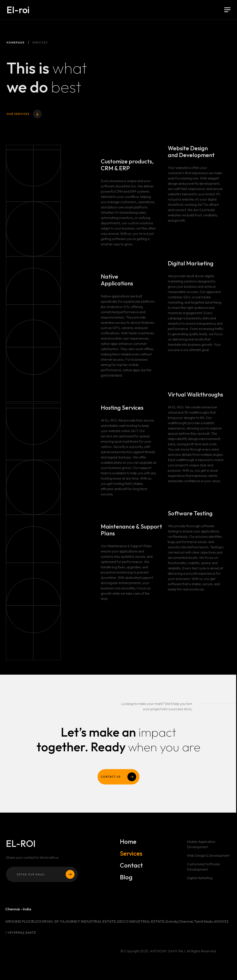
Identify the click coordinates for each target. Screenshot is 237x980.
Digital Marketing (200, 880)
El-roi (18, 10)
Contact (131, 868)
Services (131, 856)
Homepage (16, 43)
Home (128, 844)
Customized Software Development (204, 869)
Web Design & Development (208, 858)
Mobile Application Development (201, 847)
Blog (126, 877)
